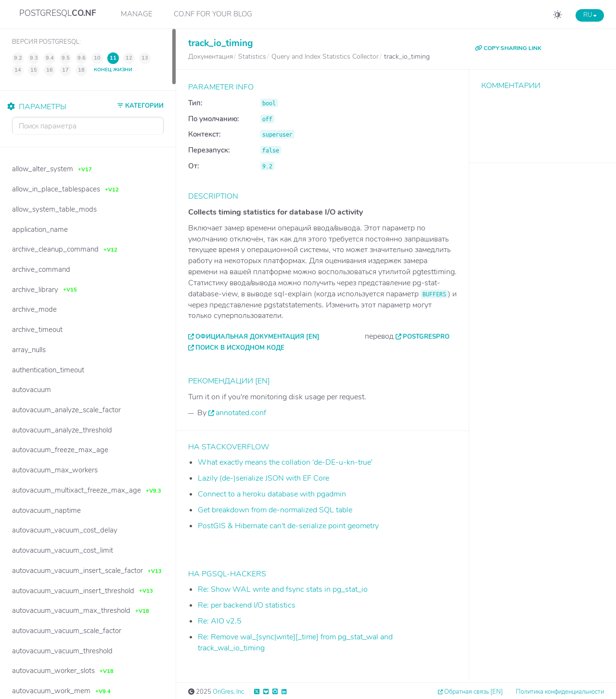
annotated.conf (241, 413)
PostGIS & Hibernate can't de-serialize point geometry (288, 526)
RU (590, 15)
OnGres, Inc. (229, 692)
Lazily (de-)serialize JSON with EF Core (263, 478)
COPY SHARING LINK (508, 48)
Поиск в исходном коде (240, 348)
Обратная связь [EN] (474, 692)
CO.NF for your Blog (213, 14)
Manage (137, 14)
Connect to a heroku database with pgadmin (272, 494)
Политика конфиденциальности (560, 692)
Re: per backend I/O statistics (247, 605)
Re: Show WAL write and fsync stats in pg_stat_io (283, 589)
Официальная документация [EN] (257, 337)
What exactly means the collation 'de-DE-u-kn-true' (285, 462)
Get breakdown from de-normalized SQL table (275, 510)
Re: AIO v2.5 (220, 621)
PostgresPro (426, 337)
